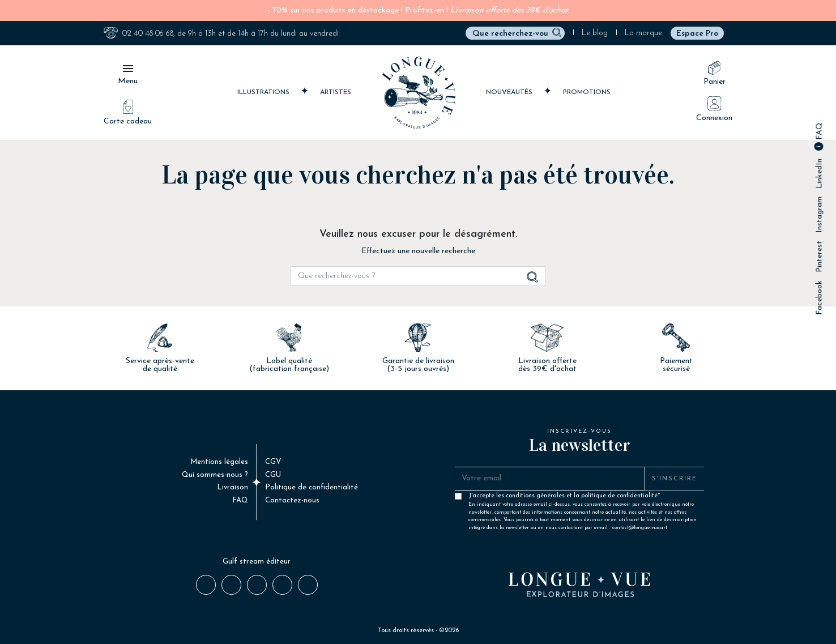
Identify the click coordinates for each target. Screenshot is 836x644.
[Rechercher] (515, 33)
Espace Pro (697, 34)
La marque (643, 33)
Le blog (595, 33)
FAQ (819, 132)
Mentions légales (219, 462)
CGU (273, 475)
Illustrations (265, 91)
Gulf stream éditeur (257, 562)
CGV (273, 462)
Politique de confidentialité (312, 487)
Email (307, 584)
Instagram (819, 215)
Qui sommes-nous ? (215, 475)
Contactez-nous (292, 500)
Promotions (587, 92)
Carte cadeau (128, 113)
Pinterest (819, 257)
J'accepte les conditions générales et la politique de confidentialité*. (584, 498)
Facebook (819, 298)
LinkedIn (819, 174)
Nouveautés (510, 91)
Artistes (336, 92)
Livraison (233, 487)
